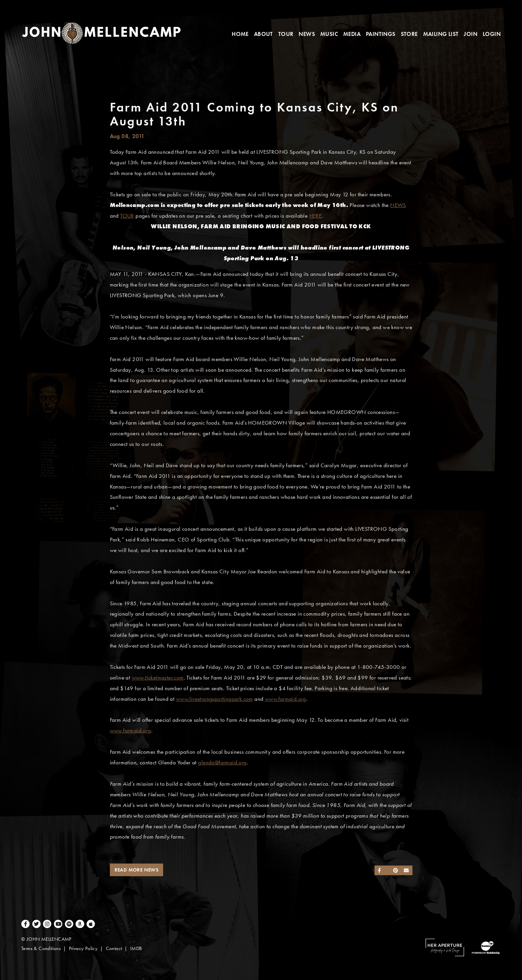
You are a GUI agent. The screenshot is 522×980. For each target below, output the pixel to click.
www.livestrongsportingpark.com (215, 699)
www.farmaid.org (286, 699)
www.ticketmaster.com (158, 678)
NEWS (398, 205)
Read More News (137, 870)
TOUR (127, 216)
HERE (316, 216)
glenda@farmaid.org (222, 763)
